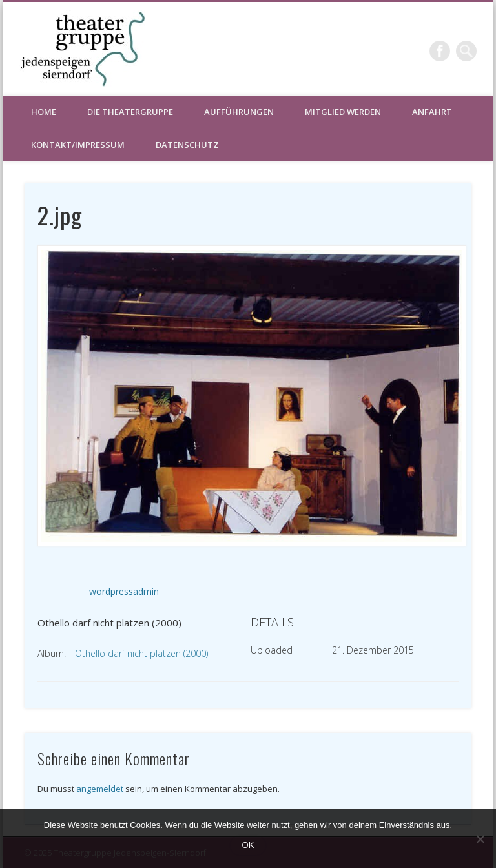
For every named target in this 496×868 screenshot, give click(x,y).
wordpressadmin (124, 591)
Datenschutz (187, 145)
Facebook (440, 51)
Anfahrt (432, 112)
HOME (44, 112)
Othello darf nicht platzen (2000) (141, 653)
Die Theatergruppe (130, 112)
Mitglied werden (343, 112)
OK (248, 845)
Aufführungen (239, 112)
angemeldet (100, 789)
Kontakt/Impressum (78, 145)
